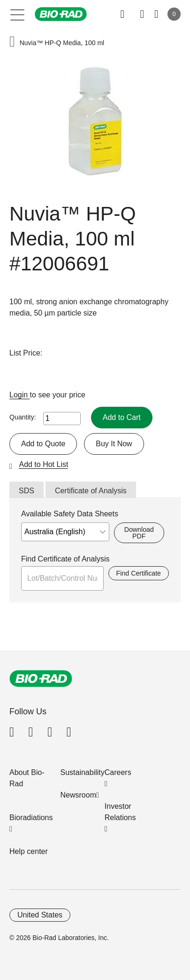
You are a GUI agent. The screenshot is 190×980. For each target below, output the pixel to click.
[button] (12, 43)
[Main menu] (18, 14)
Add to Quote (43, 444)
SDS (27, 491)
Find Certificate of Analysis (65, 559)
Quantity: (23, 417)
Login (20, 395)
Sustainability (83, 772)
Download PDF (139, 533)
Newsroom (78, 795)
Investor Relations (120, 812)
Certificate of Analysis (91, 491)
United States (40, 915)
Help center (29, 851)
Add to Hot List (43, 464)
